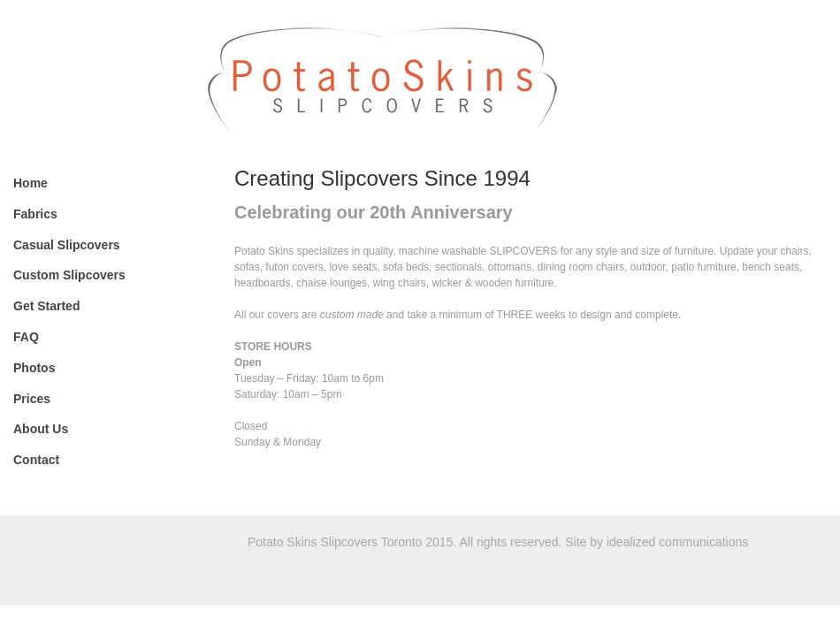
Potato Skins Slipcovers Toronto (519, 77)
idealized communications (677, 542)
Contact (36, 460)
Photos (34, 368)
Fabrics (35, 214)
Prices (32, 399)
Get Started (46, 306)
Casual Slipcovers (67, 245)
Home (31, 183)
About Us (41, 429)
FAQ (26, 337)
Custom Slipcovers (69, 275)
